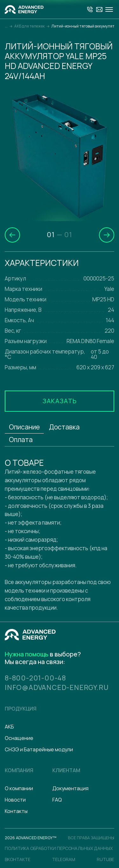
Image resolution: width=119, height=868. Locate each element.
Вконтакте (18, 859)
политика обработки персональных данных (59, 848)
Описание (24, 427)
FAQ (57, 799)
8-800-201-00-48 (36, 678)
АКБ (9, 726)
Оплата (21, 440)
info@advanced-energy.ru (57, 687)
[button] (12, 235)
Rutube (106, 859)
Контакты (16, 810)
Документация (70, 788)
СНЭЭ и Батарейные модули (39, 749)
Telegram (64, 859)
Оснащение (19, 737)
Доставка (64, 427)
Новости (15, 799)
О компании (19, 788)
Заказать (60, 401)
